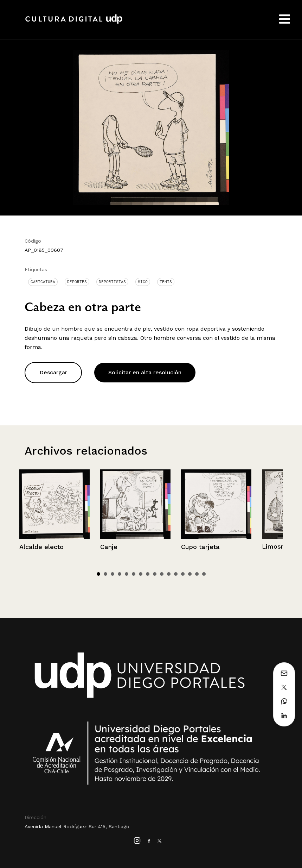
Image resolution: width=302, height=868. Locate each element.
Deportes (77, 282)
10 (162, 574)
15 (197, 574)
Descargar (53, 372)
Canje (109, 547)
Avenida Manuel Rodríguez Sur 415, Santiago (77, 826)
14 (190, 574)
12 (176, 574)
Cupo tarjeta (200, 547)
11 (169, 574)
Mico (143, 282)
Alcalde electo (41, 547)
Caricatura (43, 282)
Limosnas (277, 546)
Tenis (166, 282)
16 (204, 574)
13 (183, 574)
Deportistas (112, 282)
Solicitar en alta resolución (145, 372)
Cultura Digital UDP (74, 23)
